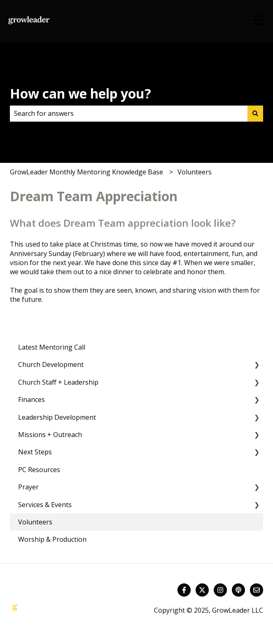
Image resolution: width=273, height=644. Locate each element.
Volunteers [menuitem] (35, 522)
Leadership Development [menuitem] (57, 417)
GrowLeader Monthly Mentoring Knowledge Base (86, 172)
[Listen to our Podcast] (238, 590)
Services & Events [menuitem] (45, 505)
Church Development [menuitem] (51, 364)
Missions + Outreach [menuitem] (50, 435)
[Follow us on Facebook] (184, 590)
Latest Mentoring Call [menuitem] (52, 347)
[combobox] (129, 113)
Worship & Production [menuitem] (52, 539)
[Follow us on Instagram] (220, 590)
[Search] (255, 113)
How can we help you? (80, 93)
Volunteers (195, 172)
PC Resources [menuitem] (39, 470)
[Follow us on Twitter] (202, 590)
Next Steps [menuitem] (35, 452)
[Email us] (257, 590)
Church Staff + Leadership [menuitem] (58, 382)
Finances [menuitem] (31, 400)
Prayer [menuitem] (28, 487)
